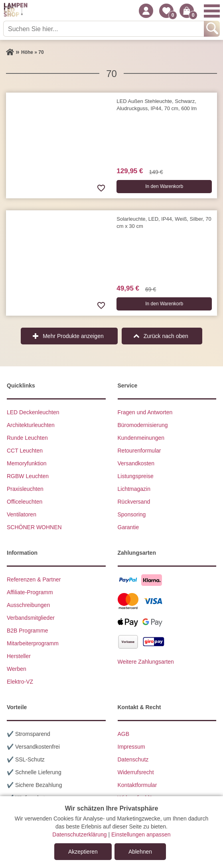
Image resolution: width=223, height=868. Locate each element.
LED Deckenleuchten (33, 412)
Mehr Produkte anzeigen (73, 336)
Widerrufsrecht (136, 772)
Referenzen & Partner (34, 579)
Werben (17, 669)
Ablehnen (140, 852)
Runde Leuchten (27, 438)
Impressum (131, 747)
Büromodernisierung (143, 425)
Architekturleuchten (31, 425)
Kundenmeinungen (141, 438)
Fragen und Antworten (145, 412)
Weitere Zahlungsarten (146, 662)
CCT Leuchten (25, 451)
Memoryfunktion (27, 463)
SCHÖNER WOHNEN (34, 527)
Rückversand (134, 502)
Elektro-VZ (20, 682)
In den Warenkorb (164, 186)
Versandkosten (136, 463)
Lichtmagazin (134, 489)
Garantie (128, 527)
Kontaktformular (137, 785)
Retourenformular (139, 451)
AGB (124, 734)
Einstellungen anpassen (141, 834)
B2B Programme (27, 631)
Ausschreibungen (28, 605)
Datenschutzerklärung (79, 834)
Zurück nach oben (166, 336)
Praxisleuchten (25, 489)
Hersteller (19, 656)
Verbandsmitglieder (31, 618)
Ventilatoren (22, 514)
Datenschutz (133, 759)
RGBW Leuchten (28, 476)
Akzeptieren (83, 852)
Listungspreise (136, 476)
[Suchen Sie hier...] (104, 29)
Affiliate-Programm (30, 592)
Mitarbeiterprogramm (33, 643)
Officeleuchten (25, 502)
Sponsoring (132, 514)
